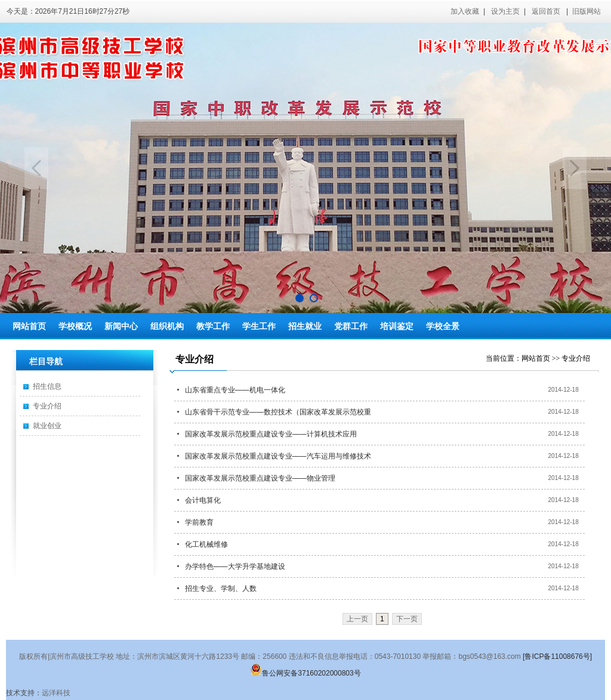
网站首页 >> (542, 358)
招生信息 (47, 386)
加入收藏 (465, 11)
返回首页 (546, 11)
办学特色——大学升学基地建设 (235, 566)
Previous (36, 168)
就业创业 (47, 426)
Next (575, 168)
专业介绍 (47, 406)
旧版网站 (587, 11)
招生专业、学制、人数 (221, 589)
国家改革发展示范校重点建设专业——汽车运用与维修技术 (278, 456)
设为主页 (505, 11)
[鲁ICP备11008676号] (557, 656)
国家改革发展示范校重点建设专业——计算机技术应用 (271, 434)
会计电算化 (203, 500)
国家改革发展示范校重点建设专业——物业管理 (260, 478)
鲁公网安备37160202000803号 (305, 673)
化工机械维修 (206, 544)
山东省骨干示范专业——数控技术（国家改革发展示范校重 (278, 412)
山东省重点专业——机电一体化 (235, 390)
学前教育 (199, 522)
